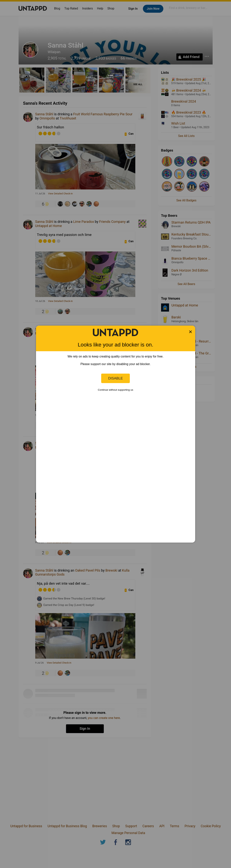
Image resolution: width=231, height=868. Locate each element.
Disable (116, 378)
